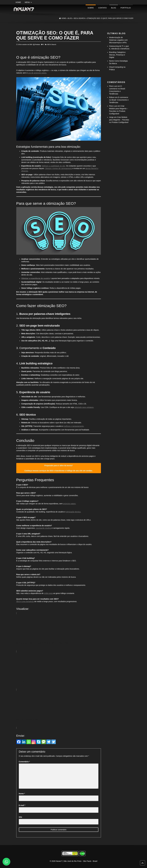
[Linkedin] (24, 742)
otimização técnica (73, 512)
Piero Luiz (113, 86)
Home (18, 2)
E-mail (22, 805)
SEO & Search (52, 44)
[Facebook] (19, 742)
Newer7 (59, 861)
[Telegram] (49, 742)
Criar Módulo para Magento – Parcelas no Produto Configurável (119, 120)
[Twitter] (54, 742)
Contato (102, 8)
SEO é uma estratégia (25, 601)
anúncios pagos (69, 504)
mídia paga (48, 593)
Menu (28, 2)
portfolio (126, 8)
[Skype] (39, 742)
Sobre (91, 8)
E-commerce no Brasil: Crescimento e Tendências (119, 100)
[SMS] (44, 742)
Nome (22, 794)
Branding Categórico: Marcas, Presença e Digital (118, 55)
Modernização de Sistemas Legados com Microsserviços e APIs (118, 40)
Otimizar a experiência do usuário (36, 278)
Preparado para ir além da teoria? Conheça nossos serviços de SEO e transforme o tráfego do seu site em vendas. (59, 468)
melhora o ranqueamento (74, 426)
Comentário (24, 762)
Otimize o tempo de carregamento (59, 168)
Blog (114, 8)
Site (20, 817)
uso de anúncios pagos (37, 73)
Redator (38, 44)
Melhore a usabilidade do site (53, 166)
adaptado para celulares (84, 407)
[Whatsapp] (29, 742)
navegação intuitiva (44, 528)
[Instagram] (34, 742)
